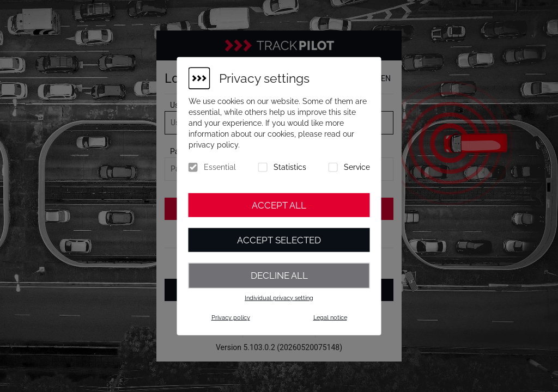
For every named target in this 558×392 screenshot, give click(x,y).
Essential (220, 167)
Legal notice (330, 318)
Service (357, 167)
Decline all (279, 275)
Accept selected (279, 240)
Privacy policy (231, 318)
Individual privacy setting (279, 298)
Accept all (279, 205)
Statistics (290, 167)
